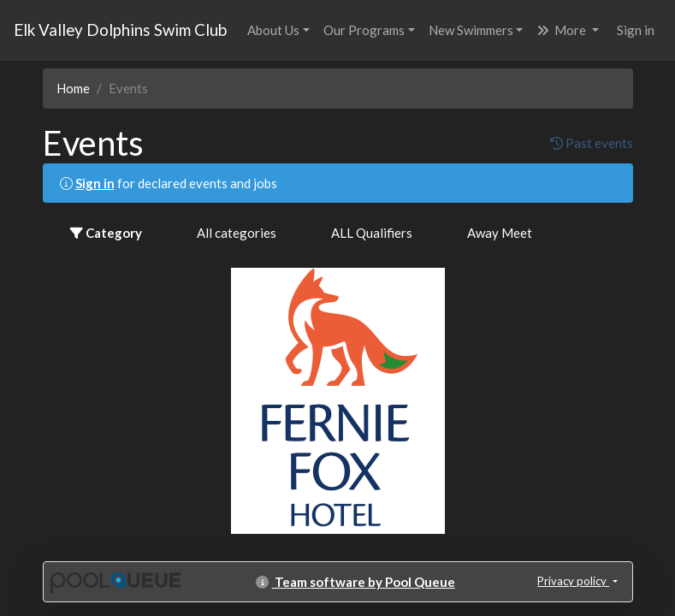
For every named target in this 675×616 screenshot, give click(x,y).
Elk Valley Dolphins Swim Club (120, 30)
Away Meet (500, 233)
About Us (273, 30)
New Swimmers (471, 30)
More (562, 30)
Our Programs (364, 30)
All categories (237, 233)
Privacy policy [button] (573, 581)
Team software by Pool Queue (355, 582)
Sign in (636, 30)
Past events (592, 143)
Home (73, 88)
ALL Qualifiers (372, 233)
